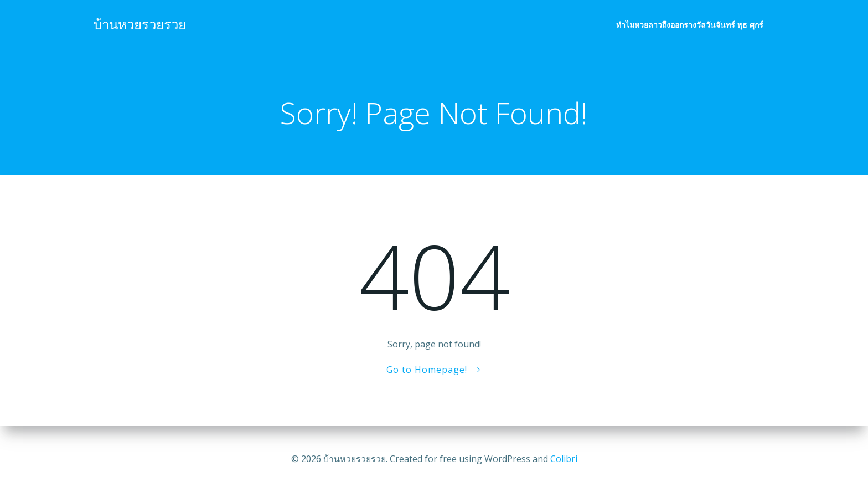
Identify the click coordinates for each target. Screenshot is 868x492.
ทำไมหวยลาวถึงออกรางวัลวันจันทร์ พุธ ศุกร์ (690, 25)
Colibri (564, 459)
